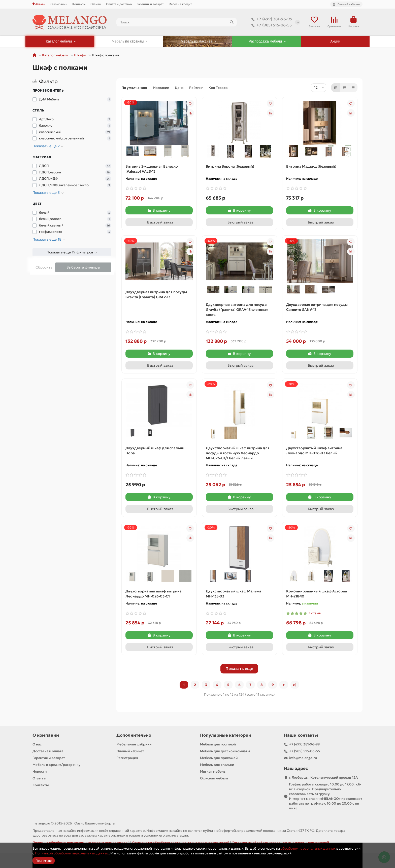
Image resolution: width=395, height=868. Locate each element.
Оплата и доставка (119, 4)
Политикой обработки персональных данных (72, 853)
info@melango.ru (303, 758)
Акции (335, 41)
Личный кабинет (130, 751)
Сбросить (44, 267)
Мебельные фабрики (134, 744)
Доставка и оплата (48, 751)
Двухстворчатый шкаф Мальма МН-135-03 (234, 594)
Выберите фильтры (83, 267)
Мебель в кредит (180, 4)
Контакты (79, 4)
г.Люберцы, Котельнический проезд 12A (323, 778)
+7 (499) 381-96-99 (271, 19)
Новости (40, 771)
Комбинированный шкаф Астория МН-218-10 (317, 594)
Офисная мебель (214, 778)
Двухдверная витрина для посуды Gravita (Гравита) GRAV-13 (156, 294)
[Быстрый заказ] (159, 222)
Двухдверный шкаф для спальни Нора (155, 450)
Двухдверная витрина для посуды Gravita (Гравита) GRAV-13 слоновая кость (237, 310)
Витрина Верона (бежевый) (230, 166)
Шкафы (80, 55)
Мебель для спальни (217, 765)
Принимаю (44, 861)
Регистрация (127, 758)
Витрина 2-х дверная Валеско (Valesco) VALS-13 (152, 169)
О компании (59, 4)
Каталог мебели (55, 55)
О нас (37, 744)
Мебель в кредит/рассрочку (56, 765)
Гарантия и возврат (150, 4)
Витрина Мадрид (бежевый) (311, 166)
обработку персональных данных (308, 848)
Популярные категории (226, 735)
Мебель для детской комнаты (225, 751)
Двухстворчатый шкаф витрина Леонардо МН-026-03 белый (314, 450)
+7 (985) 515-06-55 (271, 25)
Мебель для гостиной (218, 744)
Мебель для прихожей (219, 758)
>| (295, 685)
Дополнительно (134, 735)
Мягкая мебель (213, 771)
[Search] (177, 22)
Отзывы (96, 4)
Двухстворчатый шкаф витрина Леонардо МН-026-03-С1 (154, 594)
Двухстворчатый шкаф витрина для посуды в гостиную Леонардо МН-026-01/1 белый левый (238, 453)
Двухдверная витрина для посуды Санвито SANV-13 (317, 307)
